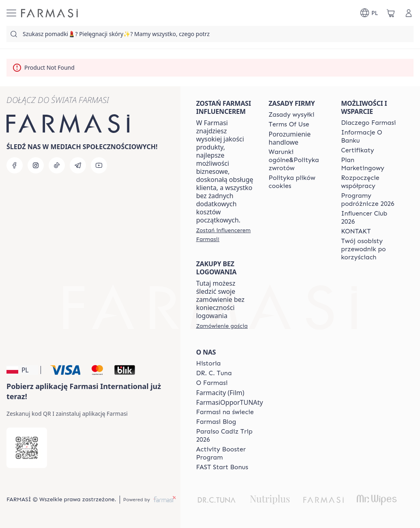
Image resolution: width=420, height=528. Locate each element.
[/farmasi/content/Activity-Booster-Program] (230, 453)
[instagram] (36, 165)
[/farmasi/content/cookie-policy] (297, 182)
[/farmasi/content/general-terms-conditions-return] (297, 160)
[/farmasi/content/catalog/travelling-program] (370, 200)
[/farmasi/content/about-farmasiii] (212, 383)
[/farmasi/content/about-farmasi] (368, 123)
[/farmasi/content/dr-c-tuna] (214, 373)
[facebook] (15, 165)
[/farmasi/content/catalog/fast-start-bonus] (222, 467)
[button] (22, 370)
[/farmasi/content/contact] (356, 231)
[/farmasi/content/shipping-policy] (291, 115)
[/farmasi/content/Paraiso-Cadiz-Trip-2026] (230, 436)
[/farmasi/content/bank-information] (370, 137)
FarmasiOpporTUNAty (230, 402)
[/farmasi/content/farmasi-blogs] (216, 422)
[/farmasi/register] (225, 235)
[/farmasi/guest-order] (222, 326)
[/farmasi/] (49, 13)
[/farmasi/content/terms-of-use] (289, 124)
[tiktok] (57, 165)
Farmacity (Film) (220, 393)
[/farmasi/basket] (391, 13)
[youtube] (99, 165)
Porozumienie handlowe (289, 138)
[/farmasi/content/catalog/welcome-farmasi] (370, 249)
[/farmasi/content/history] (209, 363)
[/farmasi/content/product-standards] (358, 150)
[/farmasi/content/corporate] (225, 412)
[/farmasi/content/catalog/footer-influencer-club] (370, 218)
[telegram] (78, 165)
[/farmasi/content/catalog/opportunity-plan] (370, 164)
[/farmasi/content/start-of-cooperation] (370, 182)
